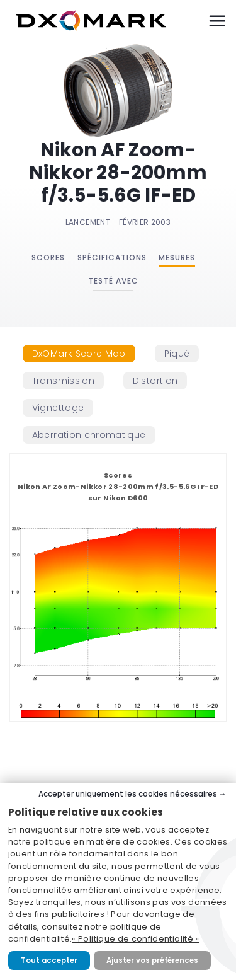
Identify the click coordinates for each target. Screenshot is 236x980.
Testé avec (113, 281)
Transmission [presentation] (63, 381)
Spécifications (112, 257)
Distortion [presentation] (155, 381)
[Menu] (217, 21)
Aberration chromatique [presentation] (89, 435)
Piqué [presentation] (177, 354)
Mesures (177, 257)
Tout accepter (49, 960)
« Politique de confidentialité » (135, 939)
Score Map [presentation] (79, 354)
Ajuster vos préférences (152, 960)
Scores (48, 257)
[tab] (79, 354)
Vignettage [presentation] (58, 408)
